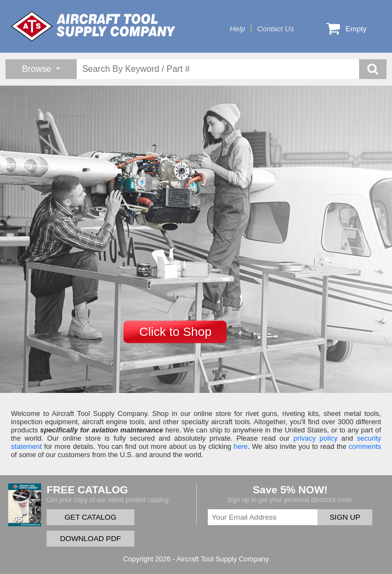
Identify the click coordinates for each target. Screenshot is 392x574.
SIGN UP (345, 517)
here (241, 446)
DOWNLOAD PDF (90, 539)
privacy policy (315, 438)
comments (365, 446)
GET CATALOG (90, 517)
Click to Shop (175, 332)
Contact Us (275, 29)
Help (237, 29)
